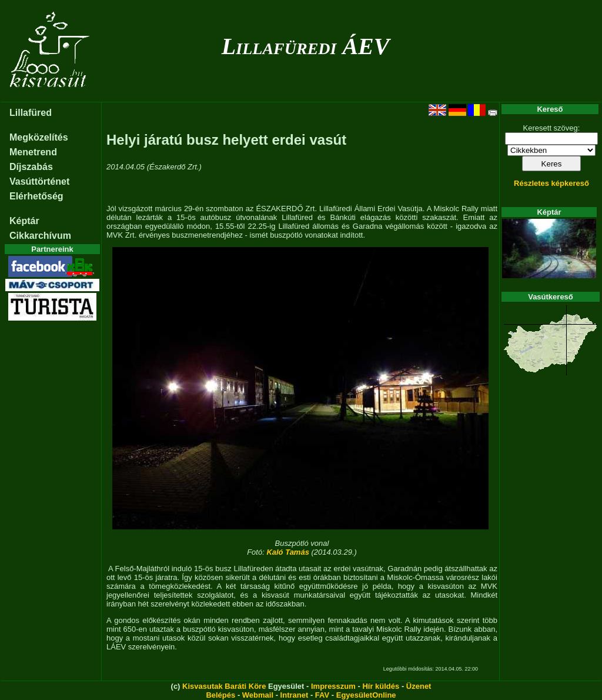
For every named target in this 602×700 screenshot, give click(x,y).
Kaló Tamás (288, 552)
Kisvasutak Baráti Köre (224, 686)
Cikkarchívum (40, 236)
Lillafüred (31, 113)
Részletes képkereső (551, 183)
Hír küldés (381, 686)
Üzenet (419, 686)
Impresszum (333, 686)
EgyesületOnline (366, 695)
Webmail (258, 695)
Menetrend (33, 152)
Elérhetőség (36, 196)
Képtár (24, 221)
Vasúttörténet (39, 181)
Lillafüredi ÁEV (306, 46)
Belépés (220, 695)
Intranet (295, 695)
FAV (322, 695)
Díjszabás (31, 167)
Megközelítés (39, 137)
